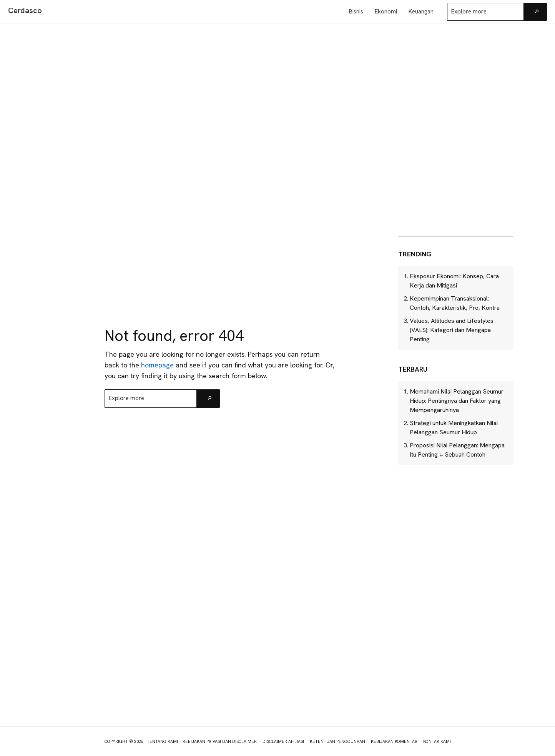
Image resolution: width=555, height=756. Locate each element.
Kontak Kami (437, 741)
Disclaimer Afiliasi (283, 741)
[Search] (535, 12)
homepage (157, 365)
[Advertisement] (456, 172)
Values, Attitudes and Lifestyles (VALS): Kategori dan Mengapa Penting (452, 330)
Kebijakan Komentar (394, 741)
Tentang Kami (162, 741)
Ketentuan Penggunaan (337, 741)
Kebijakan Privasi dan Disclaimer (220, 741)
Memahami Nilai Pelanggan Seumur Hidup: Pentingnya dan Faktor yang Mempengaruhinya (457, 401)
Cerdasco (25, 10)
